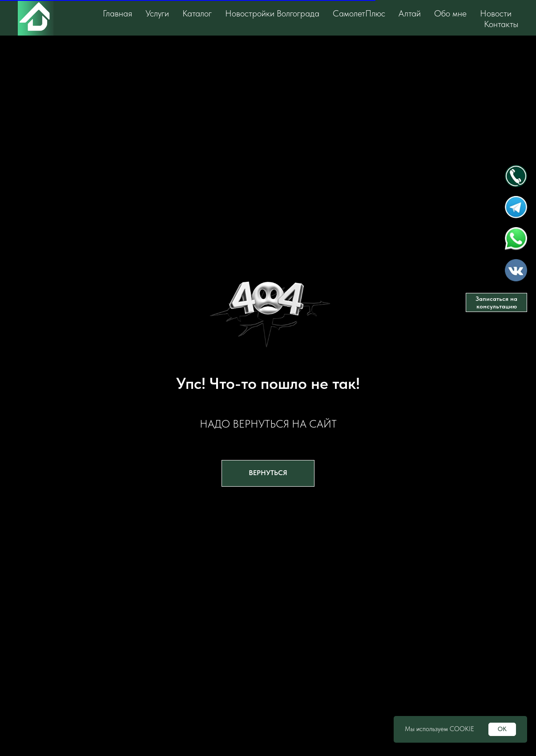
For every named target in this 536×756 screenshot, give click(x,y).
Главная (117, 13)
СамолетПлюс (359, 13)
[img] (516, 176)
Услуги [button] (157, 13)
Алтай (410, 13)
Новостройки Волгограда (272, 13)
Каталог (197, 13)
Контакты (501, 24)
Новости (496, 13)
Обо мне (450, 13)
